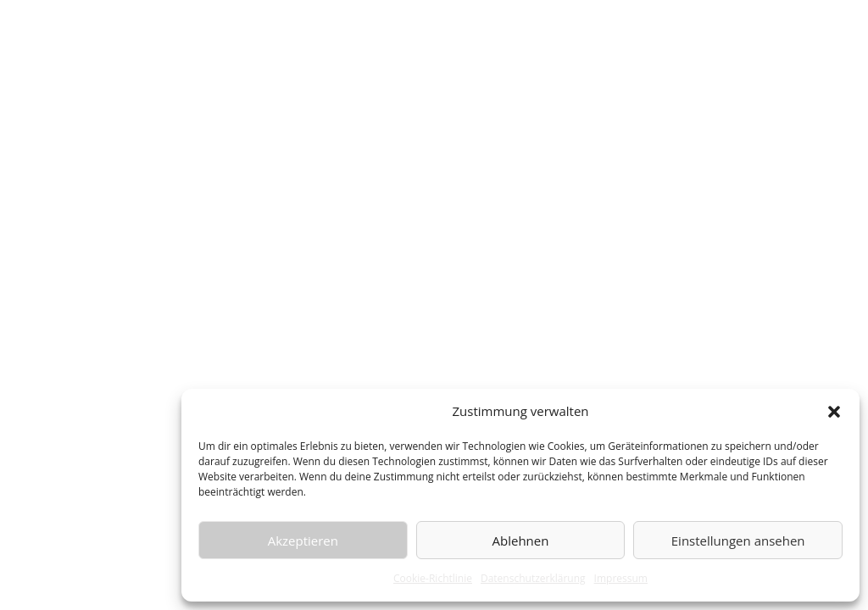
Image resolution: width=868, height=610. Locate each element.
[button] (834, 412)
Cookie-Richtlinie (433, 578)
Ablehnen (521, 541)
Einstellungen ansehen (738, 541)
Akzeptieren (303, 541)
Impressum (621, 578)
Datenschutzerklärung (533, 578)
